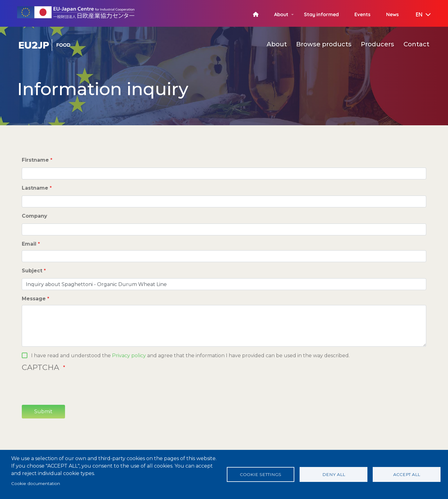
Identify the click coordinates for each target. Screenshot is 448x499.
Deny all (334, 474)
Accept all (407, 474)
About (281, 14)
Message (34, 299)
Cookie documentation (36, 483)
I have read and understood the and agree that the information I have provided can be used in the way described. (190, 356)
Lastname (35, 188)
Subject (32, 271)
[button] (419, 15)
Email (29, 244)
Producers (378, 44)
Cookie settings (261, 474)
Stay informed (321, 14)
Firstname (35, 160)
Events (362, 14)
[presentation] (69, 388)
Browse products (324, 44)
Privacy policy (129, 356)
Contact (416, 44)
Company (35, 216)
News (392, 14)
